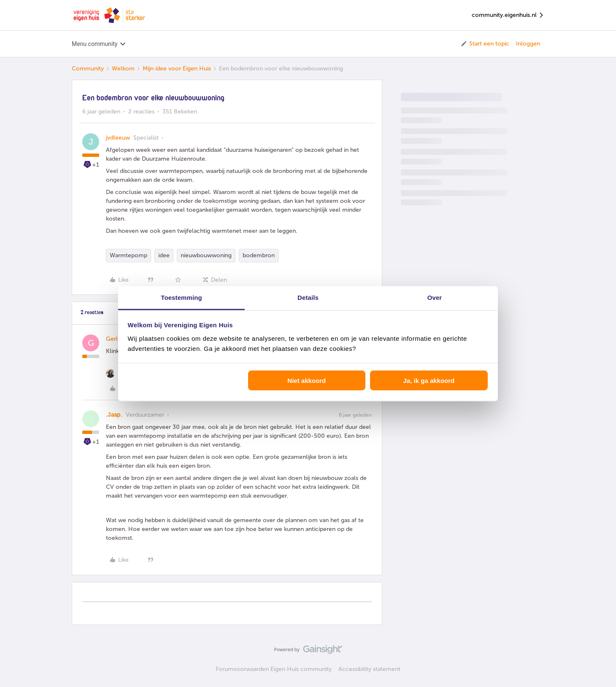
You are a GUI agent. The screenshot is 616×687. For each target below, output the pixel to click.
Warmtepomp (128, 255)
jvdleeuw (118, 138)
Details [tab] (308, 297)
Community (88, 69)
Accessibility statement (369, 669)
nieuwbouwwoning (206, 255)
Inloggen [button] (528, 44)
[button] (485, 44)
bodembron (259, 255)
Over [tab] (435, 297)
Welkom (123, 69)
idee (164, 255)
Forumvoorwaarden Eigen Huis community (274, 669)
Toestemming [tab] (181, 297)
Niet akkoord (307, 381)
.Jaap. (114, 415)
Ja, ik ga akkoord (429, 381)
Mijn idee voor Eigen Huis (177, 69)
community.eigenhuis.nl (508, 15)
